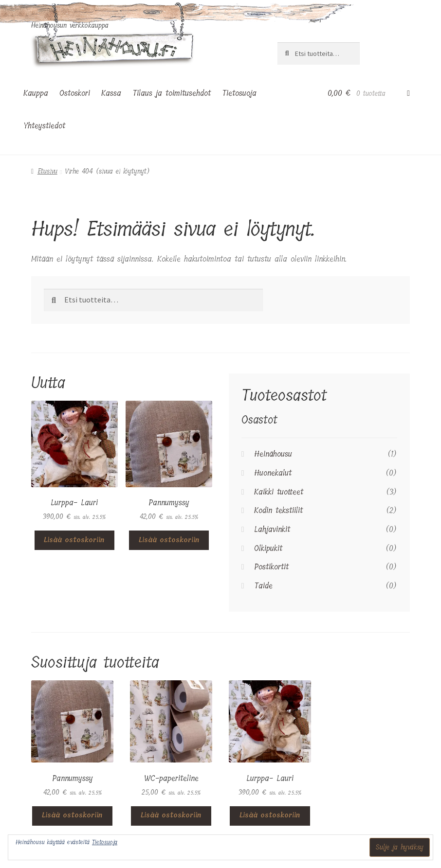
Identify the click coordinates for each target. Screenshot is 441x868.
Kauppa (36, 93)
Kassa (111, 93)
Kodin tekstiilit (278, 510)
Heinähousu (273, 454)
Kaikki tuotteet (279, 492)
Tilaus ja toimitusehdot (172, 93)
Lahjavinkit (272, 529)
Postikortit (271, 567)
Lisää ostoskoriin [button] (74, 540)
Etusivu (47, 171)
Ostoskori (75, 93)
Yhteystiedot (44, 126)
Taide (263, 586)
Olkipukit (268, 548)
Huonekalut (273, 473)
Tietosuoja (239, 93)
